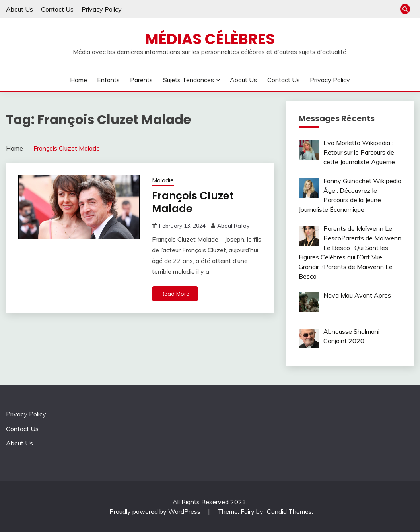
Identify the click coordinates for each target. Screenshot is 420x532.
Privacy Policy (102, 9)
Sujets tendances (189, 80)
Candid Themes (289, 511)
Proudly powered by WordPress (156, 511)
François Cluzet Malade (193, 202)
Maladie (163, 180)
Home (79, 80)
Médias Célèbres (210, 39)
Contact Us (57, 9)
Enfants (108, 80)
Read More (175, 294)
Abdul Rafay (233, 226)
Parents (141, 80)
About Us (19, 9)
